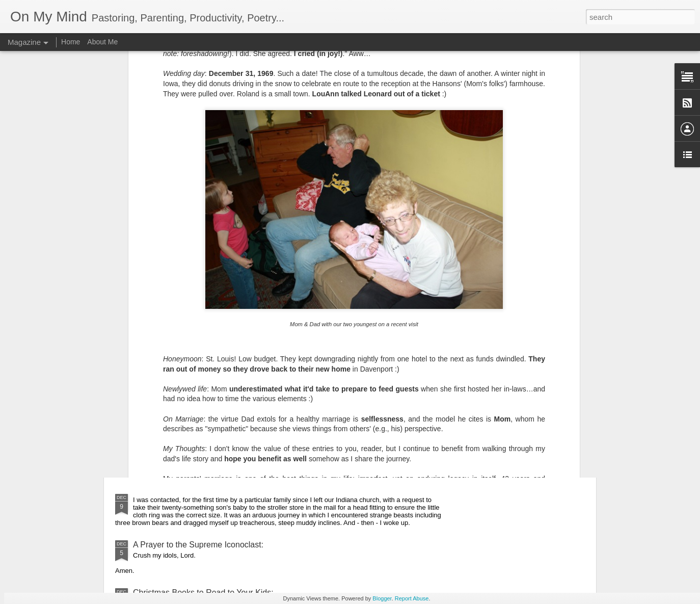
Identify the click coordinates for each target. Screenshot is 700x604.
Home (71, 42)
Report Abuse (412, 598)
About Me (102, 42)
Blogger (382, 598)
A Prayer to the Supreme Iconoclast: (198, 545)
